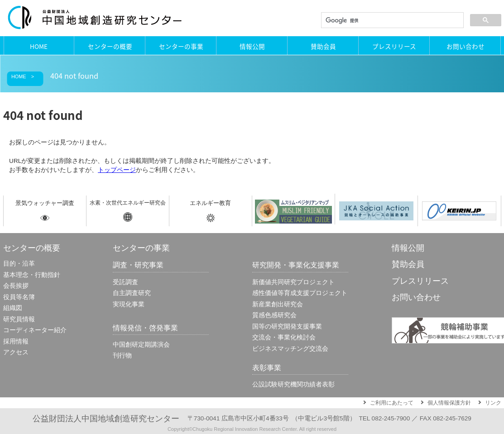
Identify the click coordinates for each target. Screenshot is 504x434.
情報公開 (252, 46)
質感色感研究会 (274, 315)
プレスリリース (394, 46)
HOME (39, 46)
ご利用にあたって (392, 403)
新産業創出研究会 (278, 304)
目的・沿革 (19, 264)
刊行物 (122, 355)
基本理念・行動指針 (32, 275)
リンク (493, 403)
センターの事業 (181, 46)
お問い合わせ (466, 46)
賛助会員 (323, 46)
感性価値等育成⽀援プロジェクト (300, 293)
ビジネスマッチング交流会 (290, 349)
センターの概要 (110, 46)
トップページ (117, 170)
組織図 (13, 308)
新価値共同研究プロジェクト (293, 282)
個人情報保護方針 (449, 403)
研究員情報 (19, 319)
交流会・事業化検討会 (284, 337)
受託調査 (125, 282)
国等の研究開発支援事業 (287, 327)
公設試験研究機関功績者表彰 (293, 384)
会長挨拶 (16, 286)
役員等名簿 (19, 297)
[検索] (391, 20)
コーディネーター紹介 (35, 330)
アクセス (16, 352)
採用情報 (16, 341)
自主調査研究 (132, 293)
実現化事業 (129, 304)
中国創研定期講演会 (141, 345)
